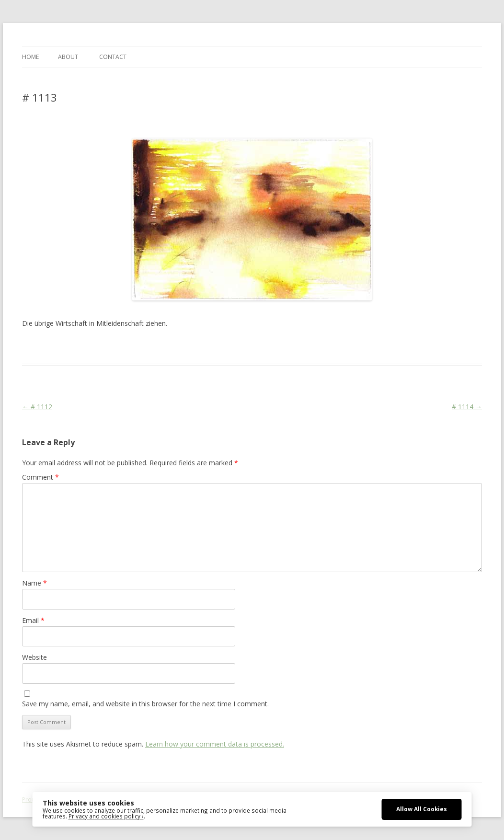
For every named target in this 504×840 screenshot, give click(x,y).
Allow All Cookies (422, 809)
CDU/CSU (169, 346)
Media (195, 346)
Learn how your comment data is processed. (215, 744)
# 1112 (37, 407)
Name (34, 583)
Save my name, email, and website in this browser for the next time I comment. (145, 704)
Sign (239, 346)
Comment (40, 477)
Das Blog (107, 346)
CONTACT (113, 57)
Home (30, 57)
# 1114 (467, 407)
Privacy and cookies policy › (106, 816)
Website (34, 657)
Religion (218, 346)
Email (33, 620)
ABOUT (68, 57)
